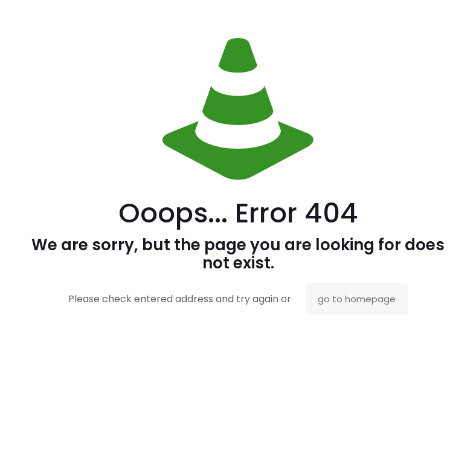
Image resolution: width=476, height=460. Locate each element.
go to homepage (357, 299)
